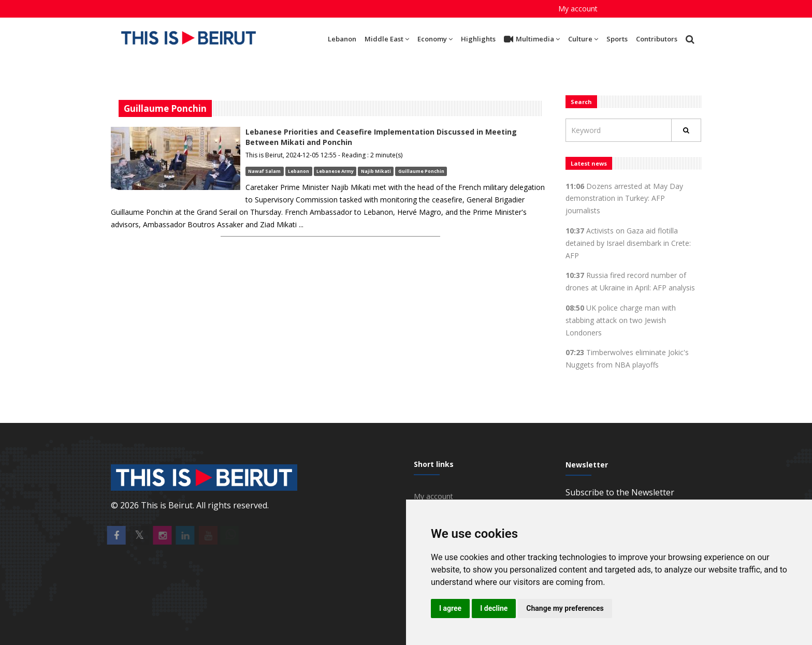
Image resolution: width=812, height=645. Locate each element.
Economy (435, 39)
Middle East (387, 39)
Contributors (657, 39)
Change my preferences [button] (565, 608)
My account (578, 9)
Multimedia (532, 39)
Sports (617, 39)
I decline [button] (494, 608)
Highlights (478, 39)
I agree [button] (450, 608)
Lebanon (342, 39)
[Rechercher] (686, 130)
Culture (583, 39)
